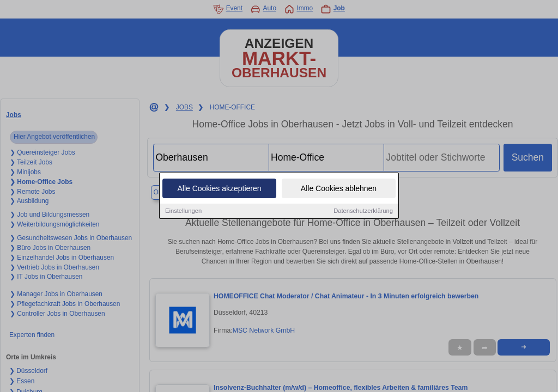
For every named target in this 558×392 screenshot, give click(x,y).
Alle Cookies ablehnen (339, 189)
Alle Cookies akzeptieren (219, 189)
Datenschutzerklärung (363, 212)
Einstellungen (183, 212)
